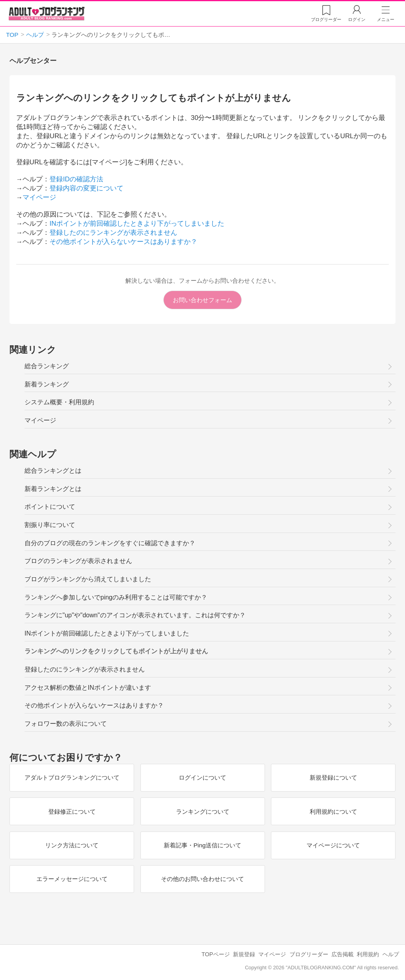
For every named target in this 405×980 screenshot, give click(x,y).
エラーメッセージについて (72, 879)
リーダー (326, 19)
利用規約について (333, 812)
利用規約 (368, 954)
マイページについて (333, 845)
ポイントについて (50, 507)
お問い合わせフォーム (202, 300)
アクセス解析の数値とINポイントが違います (88, 688)
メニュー (386, 19)
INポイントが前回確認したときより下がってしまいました (137, 224)
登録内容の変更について (86, 188)
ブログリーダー (309, 954)
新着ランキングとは (53, 489)
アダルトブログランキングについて (72, 777)
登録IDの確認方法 (76, 179)
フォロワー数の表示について (66, 724)
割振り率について (50, 525)
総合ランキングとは (53, 471)
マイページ (39, 197)
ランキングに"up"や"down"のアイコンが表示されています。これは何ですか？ (135, 615)
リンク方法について (72, 845)
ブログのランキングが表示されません (78, 561)
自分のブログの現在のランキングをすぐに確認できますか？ (110, 543)
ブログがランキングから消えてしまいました (88, 579)
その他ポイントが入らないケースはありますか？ (123, 242)
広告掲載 (343, 954)
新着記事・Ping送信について (202, 845)
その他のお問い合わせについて (202, 879)
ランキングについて (202, 812)
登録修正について (72, 812)
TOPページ (215, 954)
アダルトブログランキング (47, 13)
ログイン (357, 19)
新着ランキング (47, 384)
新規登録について (333, 777)
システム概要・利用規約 (59, 402)
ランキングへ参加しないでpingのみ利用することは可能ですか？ (116, 597)
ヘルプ (391, 954)
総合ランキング (47, 366)
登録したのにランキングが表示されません (113, 233)
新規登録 (244, 954)
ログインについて (202, 777)
